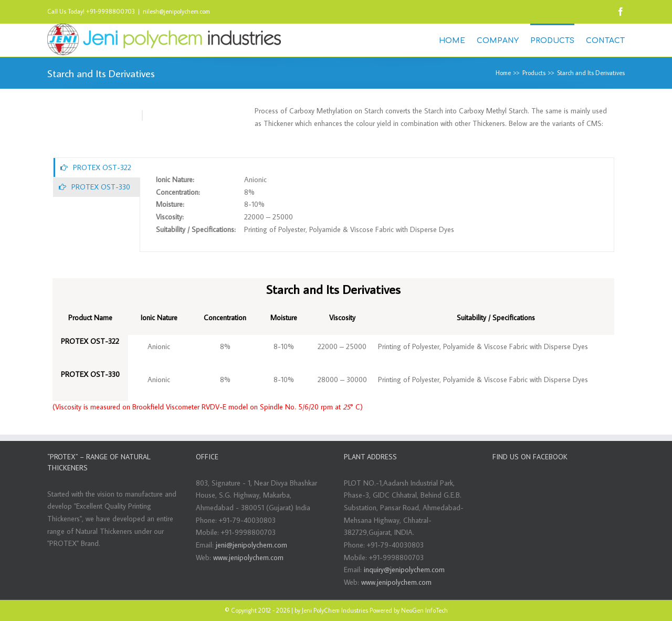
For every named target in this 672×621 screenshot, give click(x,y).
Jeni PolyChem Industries (335, 610)
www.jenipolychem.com (248, 557)
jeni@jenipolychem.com (251, 545)
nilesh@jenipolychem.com (176, 11)
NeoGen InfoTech (424, 610)
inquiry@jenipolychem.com (404, 570)
